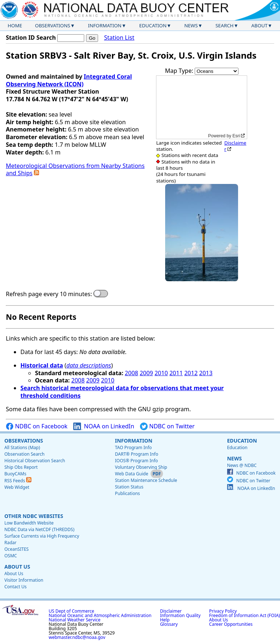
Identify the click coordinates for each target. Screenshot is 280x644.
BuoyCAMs (15, 474)
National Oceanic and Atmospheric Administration (100, 615)
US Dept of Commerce (72, 611)
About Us (17, 567)
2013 (206, 373)
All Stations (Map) (22, 447)
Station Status (129, 487)
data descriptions (89, 365)
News (191, 25)
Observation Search (24, 454)
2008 (131, 373)
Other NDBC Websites (34, 516)
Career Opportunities (231, 624)
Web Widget (17, 487)
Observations (52, 25)
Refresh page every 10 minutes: (49, 294)
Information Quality (180, 615)
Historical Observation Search (35, 461)
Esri (236, 136)
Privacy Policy (223, 611)
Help (165, 620)
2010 (161, 373)
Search (225, 25)
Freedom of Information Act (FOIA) (245, 615)
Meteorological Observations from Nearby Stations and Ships (75, 170)
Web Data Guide (131, 474)
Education (153, 25)
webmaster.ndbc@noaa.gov (77, 637)
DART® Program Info (137, 454)
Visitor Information (24, 580)
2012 (191, 373)
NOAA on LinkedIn (104, 426)
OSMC (11, 556)
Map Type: (180, 71)
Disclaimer (235, 146)
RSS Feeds (18, 481)
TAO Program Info (133, 447)
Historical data (42, 365)
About (259, 25)
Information (105, 25)
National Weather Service (75, 620)
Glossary (169, 624)
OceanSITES (17, 549)
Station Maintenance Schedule (146, 480)
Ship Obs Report (21, 467)
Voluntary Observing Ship (141, 467)
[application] (202, 107)
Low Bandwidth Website (29, 523)
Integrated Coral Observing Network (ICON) (69, 80)
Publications (127, 493)
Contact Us (15, 587)
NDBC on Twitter (167, 426)
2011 (176, 373)
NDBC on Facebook (37, 426)
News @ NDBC (242, 465)
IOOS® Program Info (136, 461)
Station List (119, 38)
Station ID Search (31, 38)
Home (15, 25)
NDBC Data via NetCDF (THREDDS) (39, 529)
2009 (146, 373)
